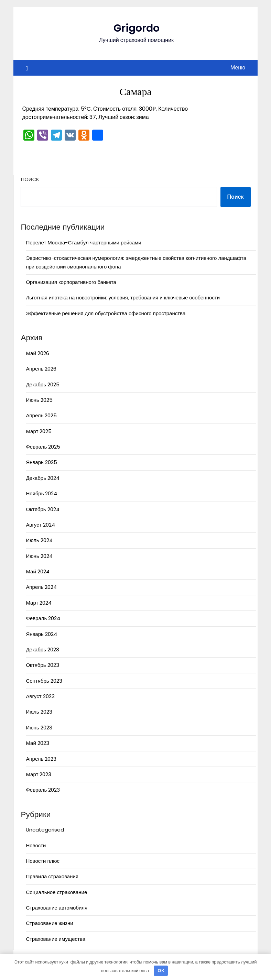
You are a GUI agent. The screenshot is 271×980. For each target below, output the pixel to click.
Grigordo (137, 28)
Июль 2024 (39, 540)
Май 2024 (37, 571)
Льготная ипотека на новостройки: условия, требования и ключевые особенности (123, 298)
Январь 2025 (41, 462)
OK (161, 971)
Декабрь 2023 (42, 649)
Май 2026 (37, 353)
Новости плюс (43, 861)
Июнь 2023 (39, 728)
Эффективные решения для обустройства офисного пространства (106, 313)
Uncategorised (45, 830)
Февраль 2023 (43, 790)
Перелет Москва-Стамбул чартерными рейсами (83, 243)
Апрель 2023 (41, 759)
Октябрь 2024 (42, 509)
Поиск (30, 179)
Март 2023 (39, 774)
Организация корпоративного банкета (71, 282)
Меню (238, 68)
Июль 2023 (39, 712)
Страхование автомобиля (57, 908)
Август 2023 (40, 696)
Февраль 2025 (43, 447)
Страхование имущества (56, 939)
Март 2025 (39, 431)
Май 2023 (37, 743)
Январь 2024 (41, 634)
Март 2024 (39, 603)
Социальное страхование (56, 892)
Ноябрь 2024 (41, 493)
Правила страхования (52, 876)
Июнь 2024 (39, 556)
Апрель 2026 (41, 369)
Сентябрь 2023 (44, 681)
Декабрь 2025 (42, 384)
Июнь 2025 (39, 400)
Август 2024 (40, 525)
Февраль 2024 (43, 618)
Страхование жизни (49, 923)
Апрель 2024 (41, 587)
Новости (36, 845)
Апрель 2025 (41, 415)
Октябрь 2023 (42, 665)
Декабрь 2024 (42, 478)
